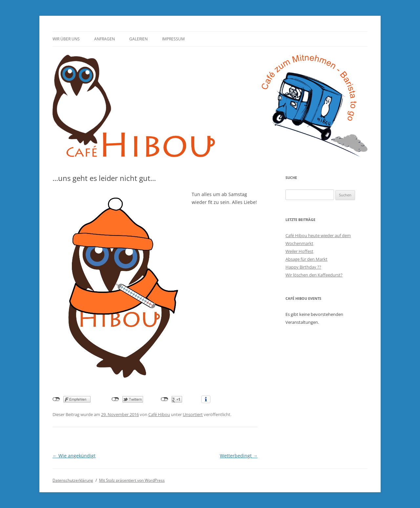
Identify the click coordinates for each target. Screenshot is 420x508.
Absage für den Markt (306, 259)
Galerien (138, 39)
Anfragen (105, 39)
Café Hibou (159, 414)
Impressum (173, 39)
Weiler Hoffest (299, 251)
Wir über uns (66, 39)
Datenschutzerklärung (73, 480)
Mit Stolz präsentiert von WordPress (132, 480)
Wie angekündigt (74, 456)
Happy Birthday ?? (303, 267)
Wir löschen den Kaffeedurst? (314, 275)
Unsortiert (193, 414)
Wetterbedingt (239, 456)
